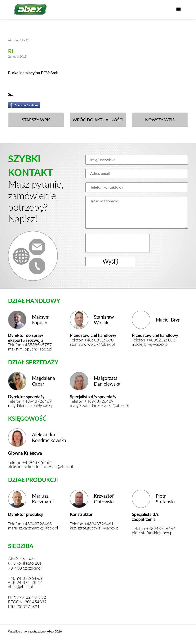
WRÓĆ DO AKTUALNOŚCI (98, 120)
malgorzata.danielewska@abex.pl (94, 405)
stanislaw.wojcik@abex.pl (92, 344)
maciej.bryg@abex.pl (150, 344)
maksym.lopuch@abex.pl (30, 349)
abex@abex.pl (20, 587)
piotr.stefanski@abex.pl (153, 533)
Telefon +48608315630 (92, 340)
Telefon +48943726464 (154, 529)
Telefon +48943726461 (92, 524)
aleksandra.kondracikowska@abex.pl (32, 467)
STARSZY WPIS (36, 120)
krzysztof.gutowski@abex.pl (94, 528)
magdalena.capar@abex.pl (31, 405)
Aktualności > (17, 40)
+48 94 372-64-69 (25, 578)
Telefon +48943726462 (30, 462)
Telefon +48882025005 (154, 340)
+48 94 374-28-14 (25, 582)
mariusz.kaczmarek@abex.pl (32, 528)
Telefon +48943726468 (30, 524)
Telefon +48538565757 (30, 345)
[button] (178, 9)
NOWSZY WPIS (160, 120)
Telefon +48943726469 (30, 401)
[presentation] (118, 243)
